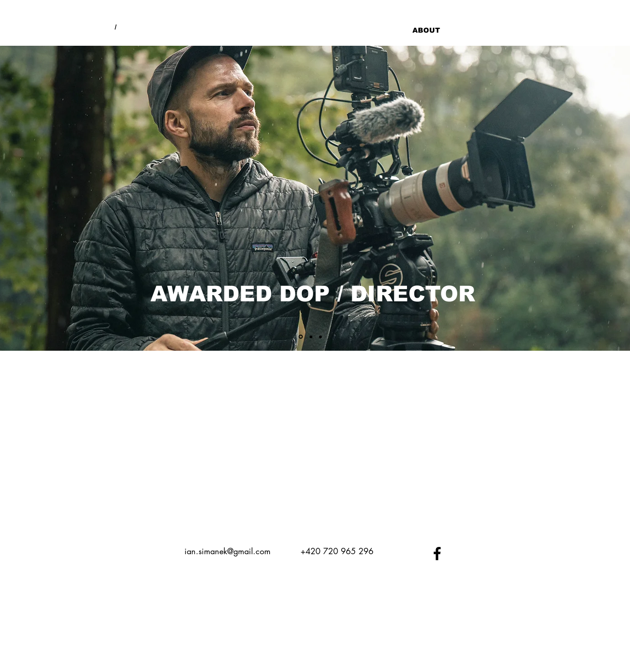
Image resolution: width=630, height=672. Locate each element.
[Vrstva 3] (320, 337)
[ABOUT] (426, 30)
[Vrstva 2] (311, 337)
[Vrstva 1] (301, 337)
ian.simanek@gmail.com (228, 551)
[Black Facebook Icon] (437, 554)
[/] (116, 27)
